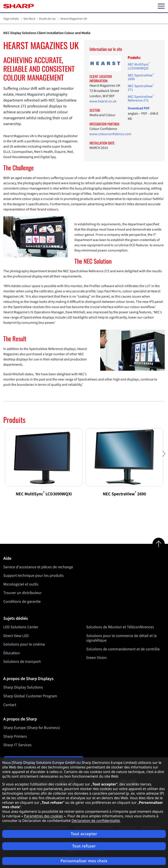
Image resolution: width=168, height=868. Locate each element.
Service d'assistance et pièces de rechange (38, 567)
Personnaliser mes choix (84, 861)
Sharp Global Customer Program (30, 696)
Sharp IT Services (17, 745)
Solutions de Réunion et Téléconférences (120, 627)
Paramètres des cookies (44, 816)
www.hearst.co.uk (103, 101)
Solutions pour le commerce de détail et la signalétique (121, 638)
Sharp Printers (15, 736)
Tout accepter (84, 834)
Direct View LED (16, 636)
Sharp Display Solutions (23, 687)
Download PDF (139, 108)
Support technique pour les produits (33, 576)
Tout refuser (84, 846)
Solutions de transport (22, 662)
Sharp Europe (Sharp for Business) (32, 728)
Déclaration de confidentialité (96, 821)
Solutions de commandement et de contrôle (123, 649)
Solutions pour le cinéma (24, 645)
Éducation (12, 653)
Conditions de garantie (22, 602)
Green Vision (96, 658)
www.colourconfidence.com (110, 134)
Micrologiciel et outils (21, 584)
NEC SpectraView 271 (141, 88)
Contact (10, 705)
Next (164, 457)
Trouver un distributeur (22, 593)
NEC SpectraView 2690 (141, 77)
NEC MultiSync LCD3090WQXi (139, 66)
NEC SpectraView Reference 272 (141, 99)
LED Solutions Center (21, 627)
